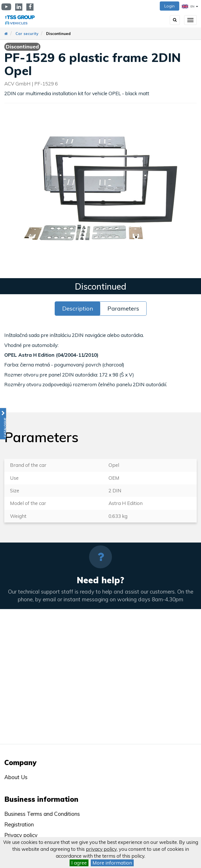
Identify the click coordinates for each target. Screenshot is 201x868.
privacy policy (101, 849)
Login (170, 6)
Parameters (123, 308)
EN (190, 6)
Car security (27, 34)
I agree (79, 863)
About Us (16, 777)
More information (112, 863)
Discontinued (58, 34)
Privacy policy (21, 835)
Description (78, 308)
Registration (19, 824)
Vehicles (19, 23)
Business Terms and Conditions (42, 814)
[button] (3, 424)
